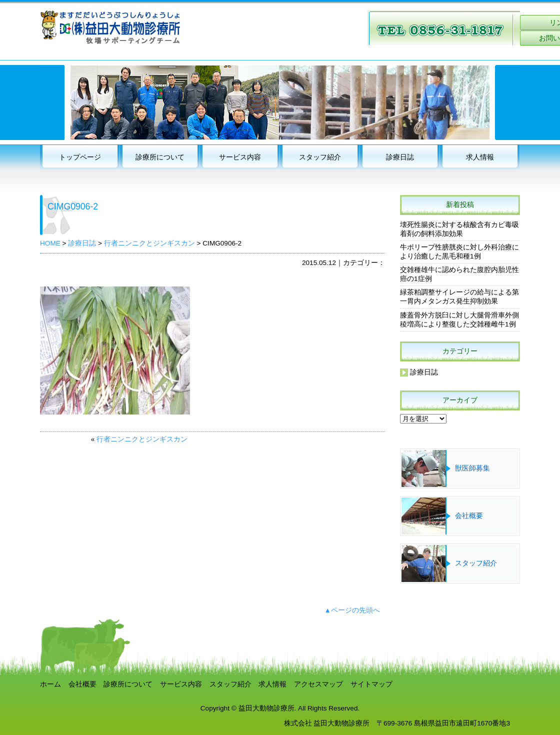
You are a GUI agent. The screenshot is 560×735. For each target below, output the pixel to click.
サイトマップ (371, 684)
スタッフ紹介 (320, 157)
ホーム (50, 684)
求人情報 (480, 157)
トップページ (80, 157)
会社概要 (469, 516)
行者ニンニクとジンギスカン (142, 439)
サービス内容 (240, 157)
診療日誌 (400, 157)
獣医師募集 (472, 468)
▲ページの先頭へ (352, 610)
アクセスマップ (318, 684)
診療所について (160, 157)
